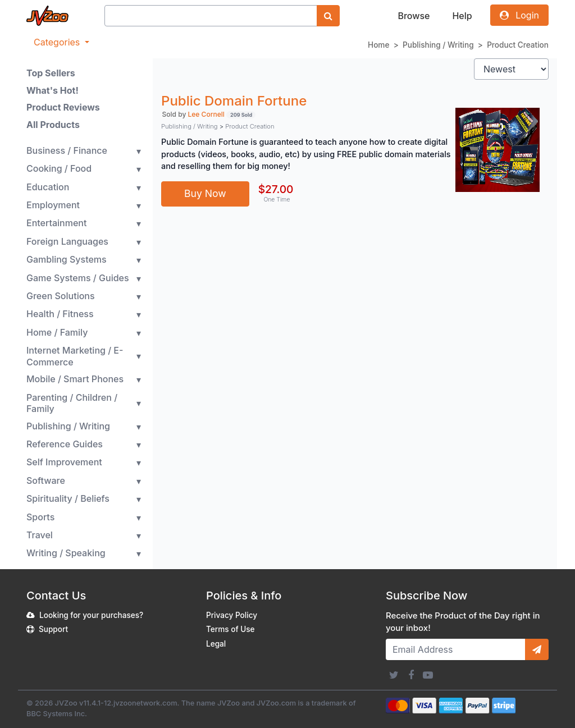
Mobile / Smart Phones (75, 379)
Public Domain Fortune (234, 101)
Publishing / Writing (438, 45)
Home (378, 45)
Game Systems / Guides (78, 278)
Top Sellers (51, 73)
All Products (53, 125)
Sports (40, 517)
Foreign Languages (67, 241)
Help (462, 16)
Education (48, 187)
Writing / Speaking (66, 553)
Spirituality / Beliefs (68, 498)
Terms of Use (231, 629)
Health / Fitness (60, 314)
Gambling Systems (67, 259)
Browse (414, 16)
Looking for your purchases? (91, 615)
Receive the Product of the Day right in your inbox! (463, 622)
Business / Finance (67, 150)
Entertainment (56, 223)
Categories (58, 42)
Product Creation (518, 45)
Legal (216, 644)
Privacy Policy (232, 615)
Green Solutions (61, 296)
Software (46, 480)
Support (53, 629)
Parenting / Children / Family (72, 403)
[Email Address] (456, 649)
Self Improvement (64, 462)
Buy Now (205, 193)
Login (519, 15)
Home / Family (57, 332)
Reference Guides (65, 444)
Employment (53, 205)
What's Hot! (53, 90)
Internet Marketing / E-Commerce (75, 356)
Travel (40, 535)
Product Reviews (63, 107)
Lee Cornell (206, 114)
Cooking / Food (59, 168)
